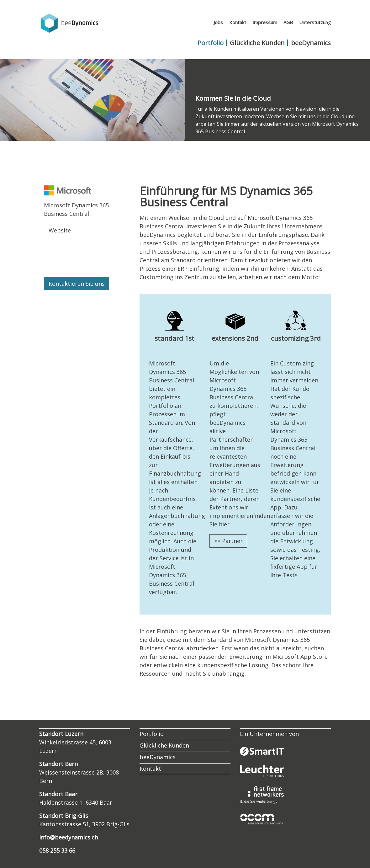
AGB (288, 22)
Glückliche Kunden (257, 43)
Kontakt (238, 22)
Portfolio (211, 43)
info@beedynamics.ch (69, 837)
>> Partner (228, 541)
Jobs (218, 22)
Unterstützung (315, 22)
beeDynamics (311, 43)
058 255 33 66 (57, 850)
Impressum (265, 22)
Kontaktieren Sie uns (77, 284)
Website (60, 230)
